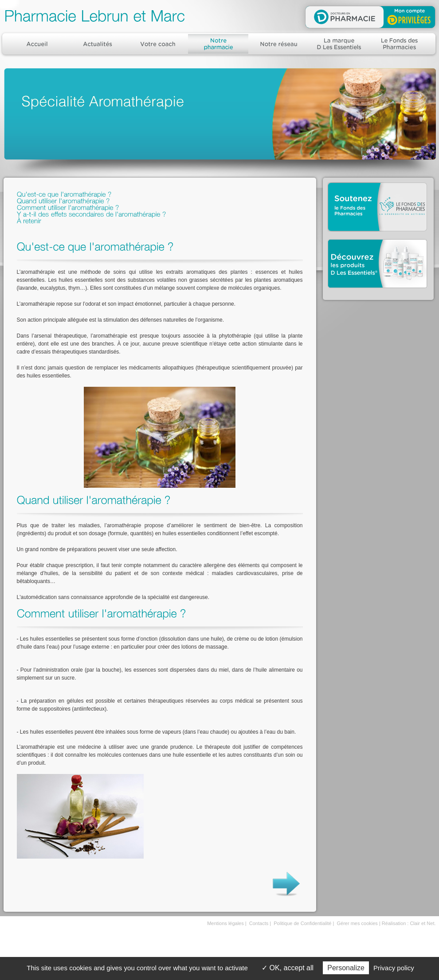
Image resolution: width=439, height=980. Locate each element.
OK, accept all (288, 968)
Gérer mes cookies (357, 923)
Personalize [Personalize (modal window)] (346, 968)
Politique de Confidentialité (302, 923)
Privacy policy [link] (394, 968)
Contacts (259, 923)
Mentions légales (225, 923)
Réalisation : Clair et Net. (409, 923)
